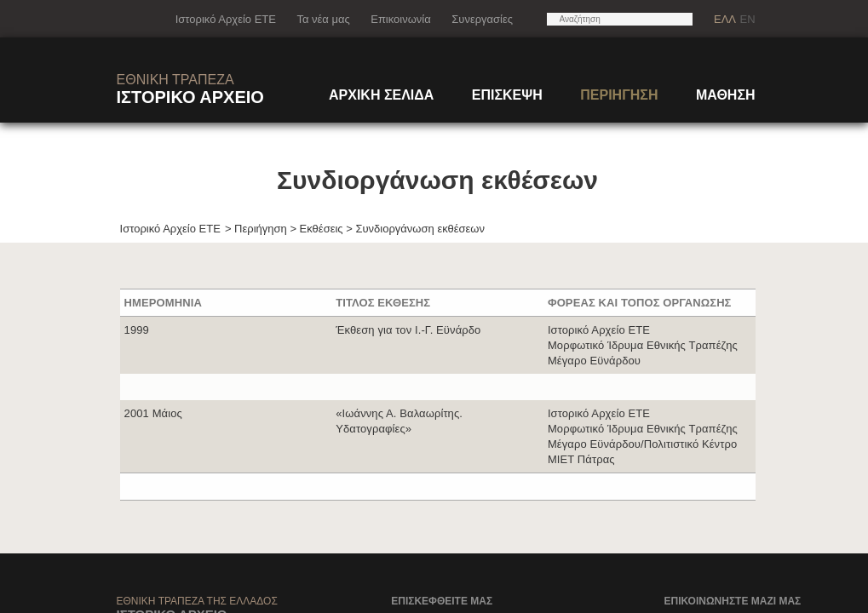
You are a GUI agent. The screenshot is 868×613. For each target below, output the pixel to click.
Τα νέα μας (323, 19)
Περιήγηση (261, 229)
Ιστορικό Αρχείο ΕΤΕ (226, 19)
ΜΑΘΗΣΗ (726, 95)
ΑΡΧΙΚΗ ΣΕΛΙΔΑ (381, 95)
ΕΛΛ (725, 19)
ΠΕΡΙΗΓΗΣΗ (619, 95)
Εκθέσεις (322, 229)
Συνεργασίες (482, 19)
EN (747, 19)
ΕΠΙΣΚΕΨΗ (507, 95)
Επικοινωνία (401, 19)
